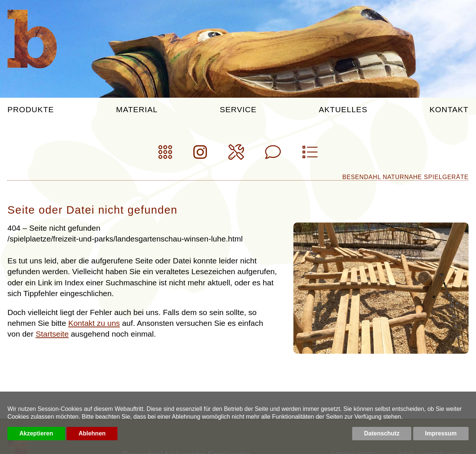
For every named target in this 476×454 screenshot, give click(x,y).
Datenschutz (382, 433)
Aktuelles (343, 110)
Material (137, 110)
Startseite (52, 334)
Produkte (31, 110)
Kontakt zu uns (94, 323)
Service (238, 110)
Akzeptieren (36, 433)
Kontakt (449, 110)
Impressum (441, 433)
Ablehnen (92, 433)
